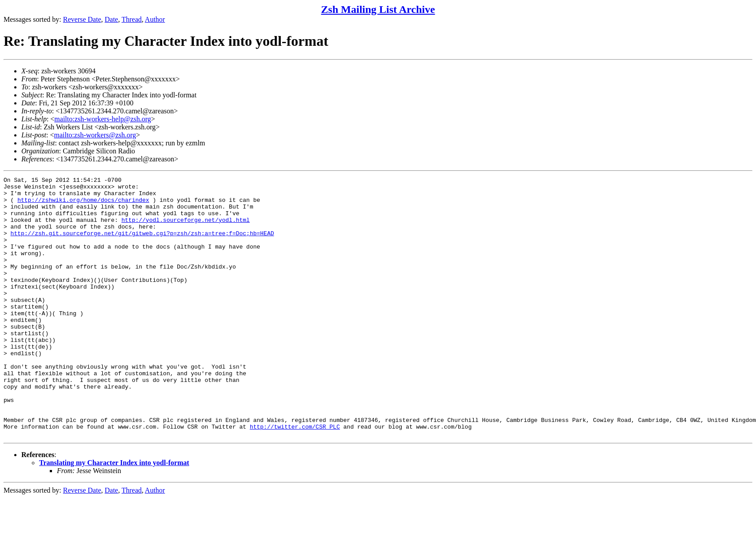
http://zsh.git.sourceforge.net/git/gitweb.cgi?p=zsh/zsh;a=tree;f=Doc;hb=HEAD (142, 245)
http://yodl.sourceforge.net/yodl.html (186, 229)
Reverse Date (82, 19)
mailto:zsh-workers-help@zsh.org (103, 119)
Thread (131, 19)
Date (112, 19)
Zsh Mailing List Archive (378, 9)
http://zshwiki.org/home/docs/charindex (83, 205)
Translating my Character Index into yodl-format (114, 515)
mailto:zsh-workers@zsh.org (95, 135)
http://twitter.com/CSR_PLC (295, 477)
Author (155, 19)
